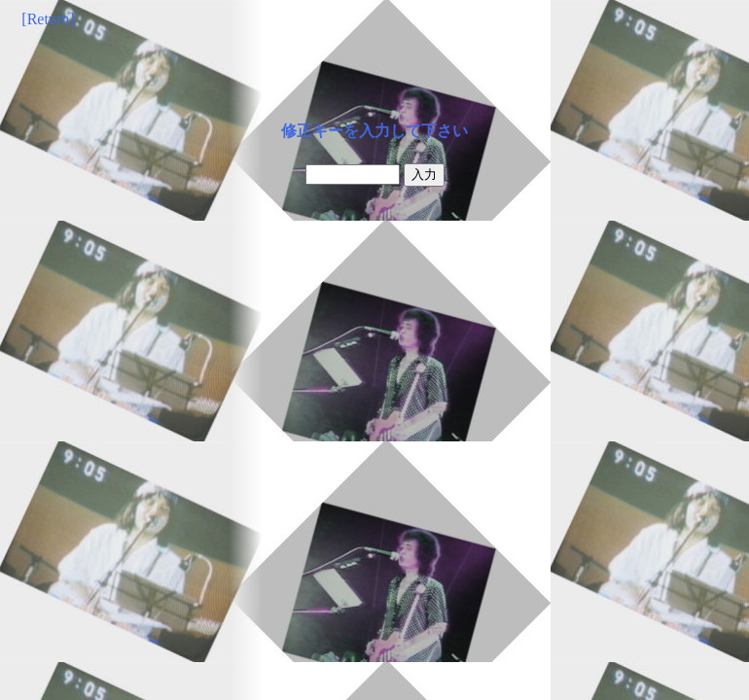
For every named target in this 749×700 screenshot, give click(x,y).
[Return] (48, 19)
